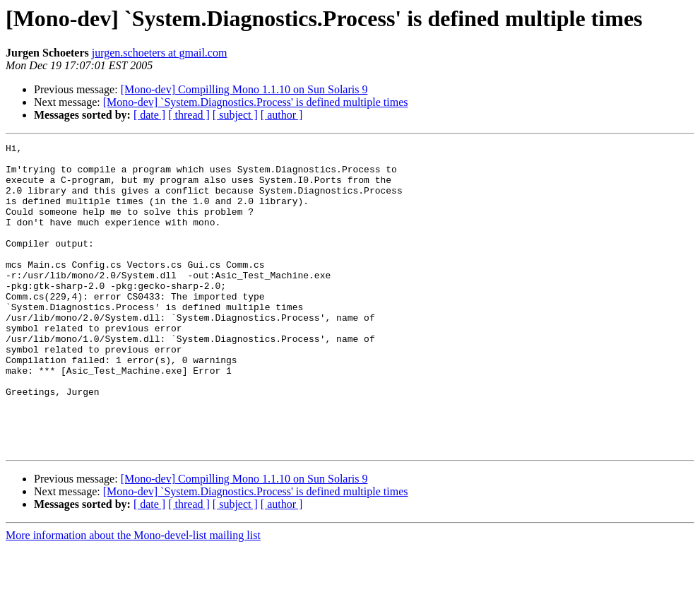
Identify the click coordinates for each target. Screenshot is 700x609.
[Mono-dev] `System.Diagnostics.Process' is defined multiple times (256, 102)
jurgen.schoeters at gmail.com (160, 53)
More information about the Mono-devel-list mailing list (133, 597)
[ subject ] (235, 115)
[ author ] (282, 115)
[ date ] (149, 115)
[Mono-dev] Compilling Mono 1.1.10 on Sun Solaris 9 (244, 89)
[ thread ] (189, 115)
